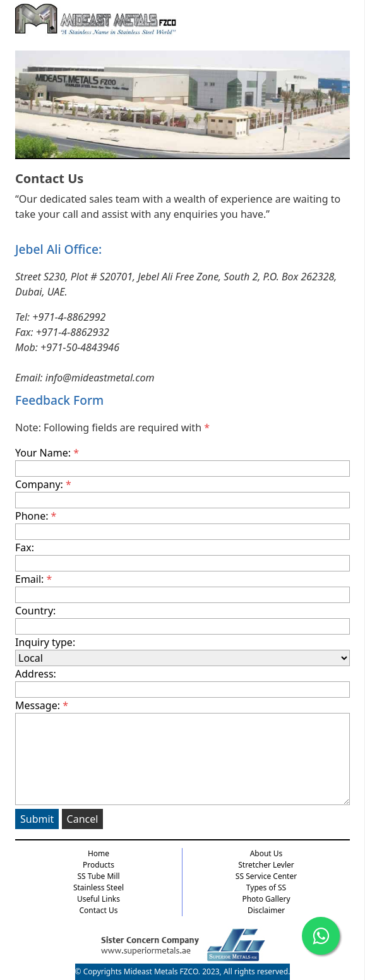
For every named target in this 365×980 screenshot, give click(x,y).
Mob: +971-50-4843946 (67, 347)
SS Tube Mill (98, 876)
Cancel (83, 819)
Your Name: (182, 461)
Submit (37, 819)
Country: (182, 619)
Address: (182, 682)
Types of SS (266, 887)
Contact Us (98, 910)
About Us (266, 853)
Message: (182, 752)
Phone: (182, 524)
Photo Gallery (266, 899)
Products (99, 865)
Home (99, 853)
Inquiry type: (182, 651)
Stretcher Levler (266, 865)
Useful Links (99, 899)
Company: (182, 493)
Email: (182, 588)
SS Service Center (266, 876)
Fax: (182, 556)
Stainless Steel (99, 887)
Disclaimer (266, 910)
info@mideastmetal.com (100, 378)
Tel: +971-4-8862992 (60, 317)
